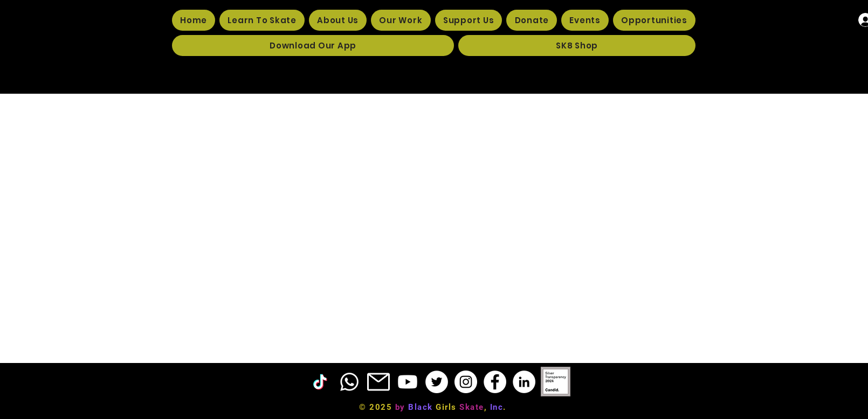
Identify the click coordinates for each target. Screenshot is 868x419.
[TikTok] (320, 382)
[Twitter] (437, 382)
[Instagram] (466, 382)
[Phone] (349, 382)
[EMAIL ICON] (378, 382)
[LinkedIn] (524, 382)
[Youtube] (408, 382)
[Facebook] (495, 382)
